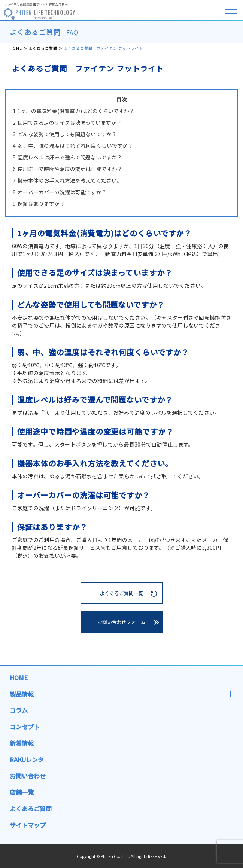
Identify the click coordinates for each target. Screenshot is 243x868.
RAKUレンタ (27, 759)
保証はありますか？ (39, 204)
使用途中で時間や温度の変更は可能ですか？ (68, 169)
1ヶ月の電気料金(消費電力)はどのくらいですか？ (74, 111)
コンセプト (25, 727)
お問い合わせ (28, 776)
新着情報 (22, 743)
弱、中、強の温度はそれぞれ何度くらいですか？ (73, 146)
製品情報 (22, 694)
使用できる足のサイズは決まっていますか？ (67, 122)
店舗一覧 (22, 792)
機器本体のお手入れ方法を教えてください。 (67, 180)
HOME (16, 48)
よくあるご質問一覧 (121, 593)
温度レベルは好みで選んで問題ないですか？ (67, 157)
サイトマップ (28, 825)
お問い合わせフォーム (122, 622)
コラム (19, 710)
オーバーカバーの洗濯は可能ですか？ (60, 192)
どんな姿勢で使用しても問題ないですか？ (65, 134)
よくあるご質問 (43, 48)
